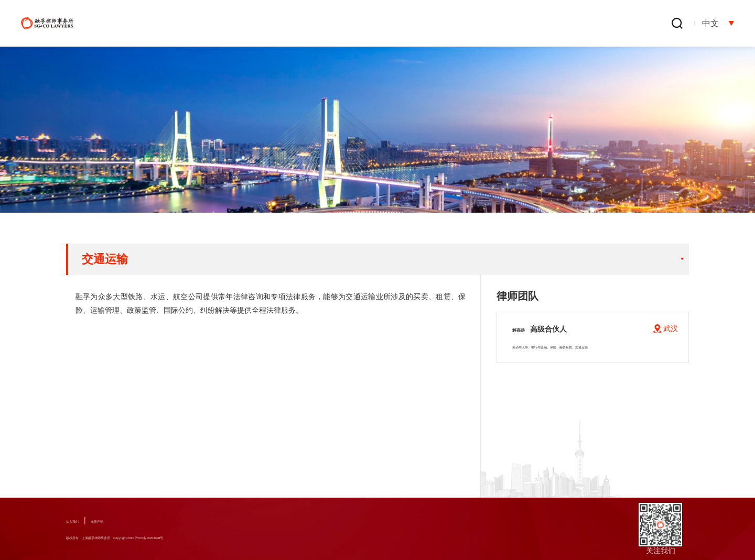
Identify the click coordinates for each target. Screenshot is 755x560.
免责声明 (122, 520)
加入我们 (81, 520)
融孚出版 (559, 24)
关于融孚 (290, 24)
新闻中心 (492, 24)
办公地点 (627, 24)
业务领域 (358, 24)
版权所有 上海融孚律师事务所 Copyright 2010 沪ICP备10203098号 (180, 537)
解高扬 (547, 328)
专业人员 (425, 24)
